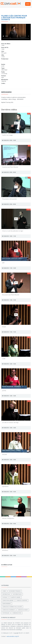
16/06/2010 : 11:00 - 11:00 (9, 300)
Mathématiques (17, 594)
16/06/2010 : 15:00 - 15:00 (9, 492)
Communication (17, 613)
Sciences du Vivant (23, 610)
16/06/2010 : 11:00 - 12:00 (9, 268)
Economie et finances (15, 591)
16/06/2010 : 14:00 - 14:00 (9, 428)
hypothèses (5, 486)
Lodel (4, 359)
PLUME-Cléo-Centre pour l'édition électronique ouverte (14, 17)
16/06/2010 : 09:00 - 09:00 (9, 172)
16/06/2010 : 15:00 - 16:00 (9, 524)
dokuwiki (5, 454)
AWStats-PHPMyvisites (8, 518)
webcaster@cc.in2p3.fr (13, 636)
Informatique (6, 594)
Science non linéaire (8, 600)
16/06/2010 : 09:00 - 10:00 (9, 140)
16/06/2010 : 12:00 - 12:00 (9, 364)
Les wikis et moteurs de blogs (10, 422)
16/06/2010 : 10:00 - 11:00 (9, 236)
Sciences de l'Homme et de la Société (12, 607)
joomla (4, 391)
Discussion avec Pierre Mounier (11, 295)
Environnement (7, 604)
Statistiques (6, 613)
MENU (28, 4)
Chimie (4, 591)
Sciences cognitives (22, 600)
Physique (5, 597)
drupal (4, 327)
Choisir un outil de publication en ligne (13, 231)
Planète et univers (15, 597)
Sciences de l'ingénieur (9, 610)
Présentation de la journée (9, 199)
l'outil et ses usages (8, 135)
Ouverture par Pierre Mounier (10, 167)
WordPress (5, 550)
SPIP (3, 263)
